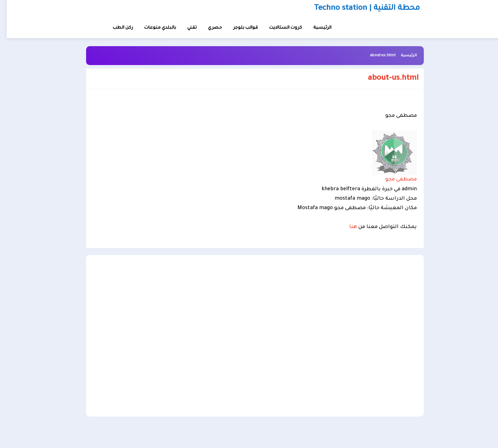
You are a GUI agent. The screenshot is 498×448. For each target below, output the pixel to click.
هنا (346, 227)
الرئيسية (402, 56)
